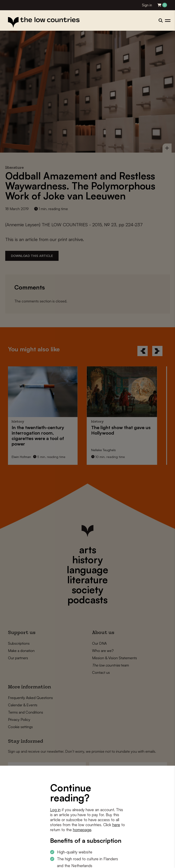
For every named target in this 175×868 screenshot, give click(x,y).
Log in (55, 810)
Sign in (147, 5)
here (116, 825)
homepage (82, 830)
